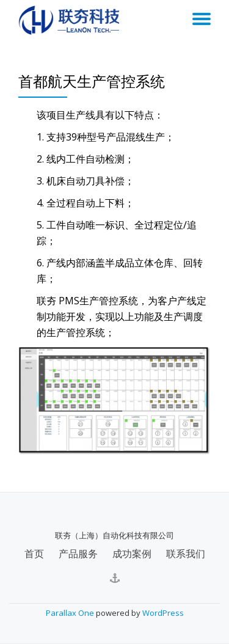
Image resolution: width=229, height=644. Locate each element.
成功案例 (132, 554)
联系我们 (186, 554)
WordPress (163, 613)
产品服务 (78, 554)
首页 (34, 554)
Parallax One (71, 613)
